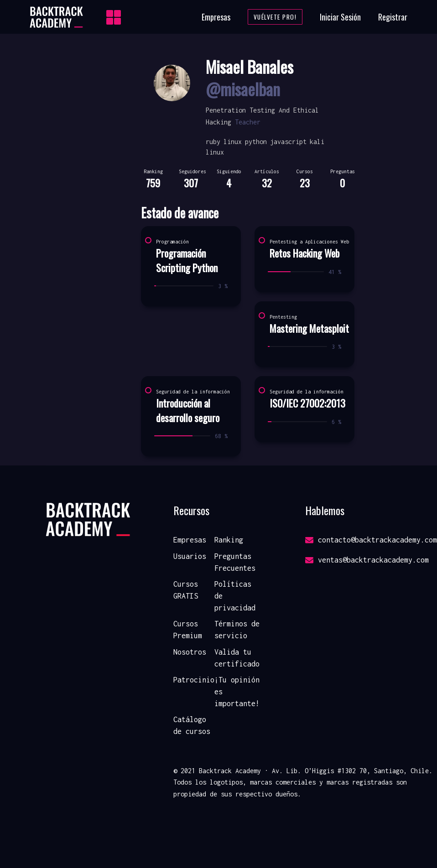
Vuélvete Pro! (275, 17)
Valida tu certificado (237, 658)
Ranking (229, 540)
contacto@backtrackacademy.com (371, 540)
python (256, 142)
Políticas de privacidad (235, 596)
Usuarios (190, 556)
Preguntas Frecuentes (235, 562)
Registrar (393, 17)
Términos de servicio (237, 630)
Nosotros (190, 652)
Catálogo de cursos (192, 725)
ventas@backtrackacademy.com (367, 560)
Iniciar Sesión (340, 17)
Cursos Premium (188, 630)
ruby (213, 142)
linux (233, 142)
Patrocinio (194, 680)
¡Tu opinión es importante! (237, 691)
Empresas (216, 17)
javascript (288, 142)
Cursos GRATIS (186, 590)
